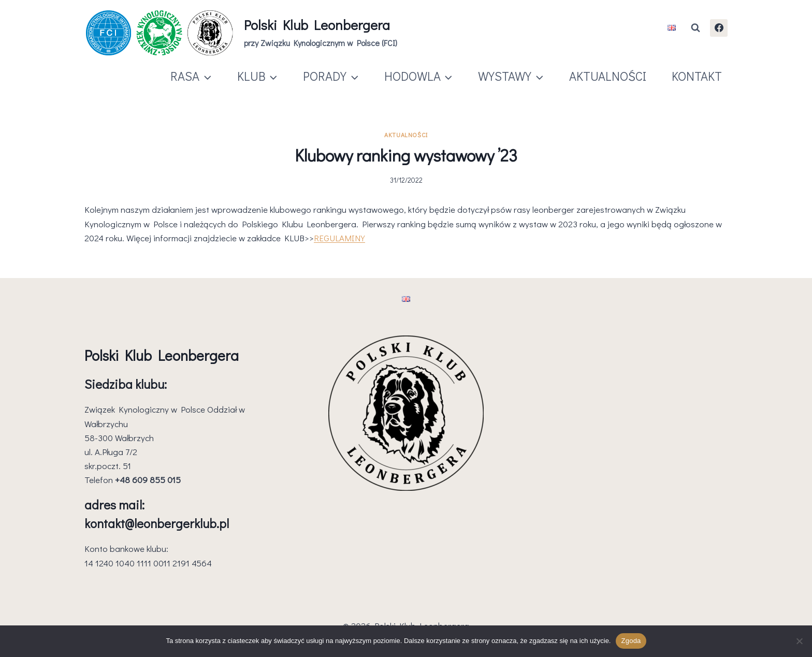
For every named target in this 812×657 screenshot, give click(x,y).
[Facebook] (719, 28)
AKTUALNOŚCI (608, 76)
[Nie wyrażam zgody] (799, 641)
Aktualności (406, 135)
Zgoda (631, 641)
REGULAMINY (339, 238)
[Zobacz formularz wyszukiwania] (695, 28)
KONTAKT (697, 76)
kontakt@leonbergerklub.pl (157, 523)
